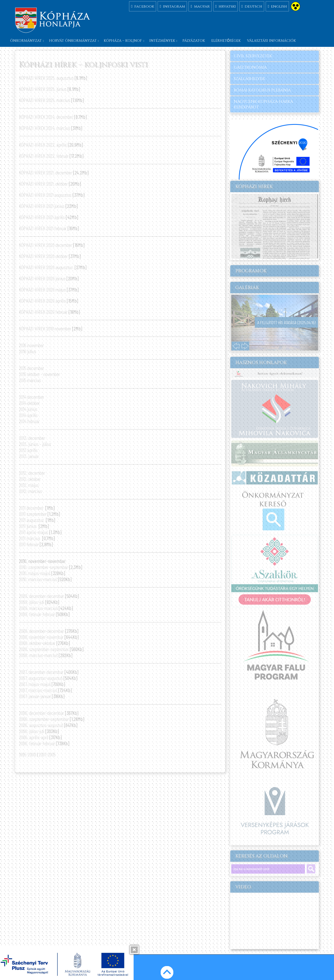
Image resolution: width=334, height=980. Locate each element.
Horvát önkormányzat (73, 41)
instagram (172, 6)
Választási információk (271, 41)
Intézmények (162, 41)
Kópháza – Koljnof (123, 41)
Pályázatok (194, 41)
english (277, 6)
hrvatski (226, 6)
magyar (200, 6)
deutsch (252, 6)
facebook (143, 6)
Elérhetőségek (226, 41)
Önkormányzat (26, 41)
